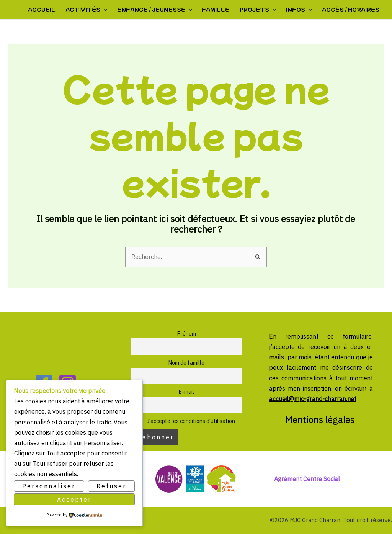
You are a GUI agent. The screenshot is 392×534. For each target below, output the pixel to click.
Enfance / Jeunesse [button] (155, 10)
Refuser (111, 486)
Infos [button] (299, 10)
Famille (216, 9)
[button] (104, 10)
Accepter (74, 499)
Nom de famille (186, 363)
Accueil (42, 9)
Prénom (186, 333)
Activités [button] (86, 10)
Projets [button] (258, 10)
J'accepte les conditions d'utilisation (186, 421)
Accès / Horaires (351, 9)
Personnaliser (49, 486)
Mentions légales (321, 419)
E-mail (186, 392)
